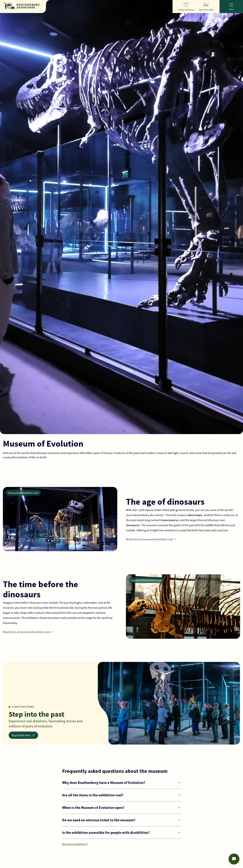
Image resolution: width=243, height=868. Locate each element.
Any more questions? (75, 844)
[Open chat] (234, 859)
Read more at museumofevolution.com (152, 539)
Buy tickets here (23, 735)
